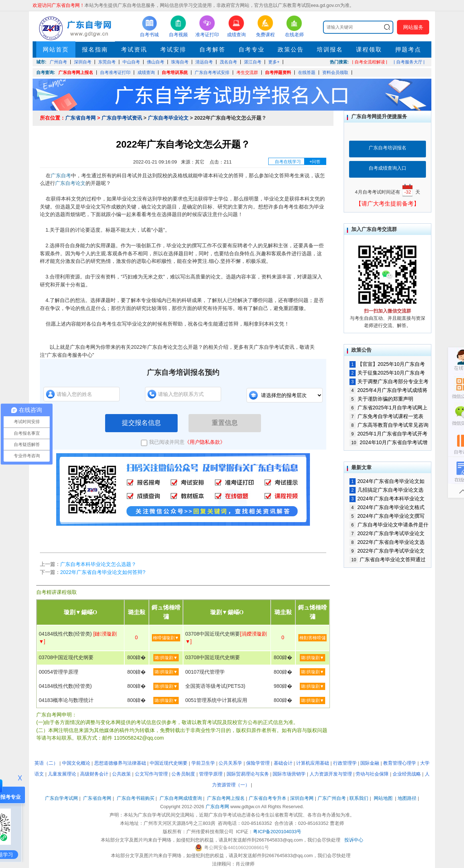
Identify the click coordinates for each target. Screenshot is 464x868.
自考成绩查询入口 (388, 168)
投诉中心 (354, 840)
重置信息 (225, 423)
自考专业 (252, 49)
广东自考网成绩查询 (181, 798)
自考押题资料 (278, 73)
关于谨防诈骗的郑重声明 (381, 399)
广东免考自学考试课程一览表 (386, 416)
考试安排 (173, 49)
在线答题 (307, 73)
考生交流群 (247, 73)
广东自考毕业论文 (168, 118)
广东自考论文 (70, 183)
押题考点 (408, 49)
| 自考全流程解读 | (370, 62)
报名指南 (95, 49)
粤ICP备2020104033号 (277, 832)
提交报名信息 (141, 423)
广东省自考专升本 (268, 798)
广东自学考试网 (61, 798)
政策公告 (291, 49)
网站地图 (383, 798)
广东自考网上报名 (76, 73)
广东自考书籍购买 (136, 798)
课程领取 (369, 49)
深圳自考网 (302, 798)
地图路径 (408, 798)
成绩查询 (146, 73)
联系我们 (359, 798)
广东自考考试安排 (212, 73)
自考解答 (212, 49)
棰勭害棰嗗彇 (312, 638)
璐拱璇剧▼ (166, 658)
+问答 (315, 162)
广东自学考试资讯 (122, 118)
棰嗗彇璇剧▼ (166, 638)
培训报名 (330, 49)
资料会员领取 (335, 73)
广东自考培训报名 (388, 148)
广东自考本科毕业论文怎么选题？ (98, 564)
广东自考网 (217, 807)
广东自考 (61, 175)
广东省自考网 (80, 118)
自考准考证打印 (115, 73)
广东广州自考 (332, 798)
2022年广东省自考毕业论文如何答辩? (103, 572)
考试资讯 (134, 49)
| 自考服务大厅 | (409, 62)
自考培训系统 (175, 73)
